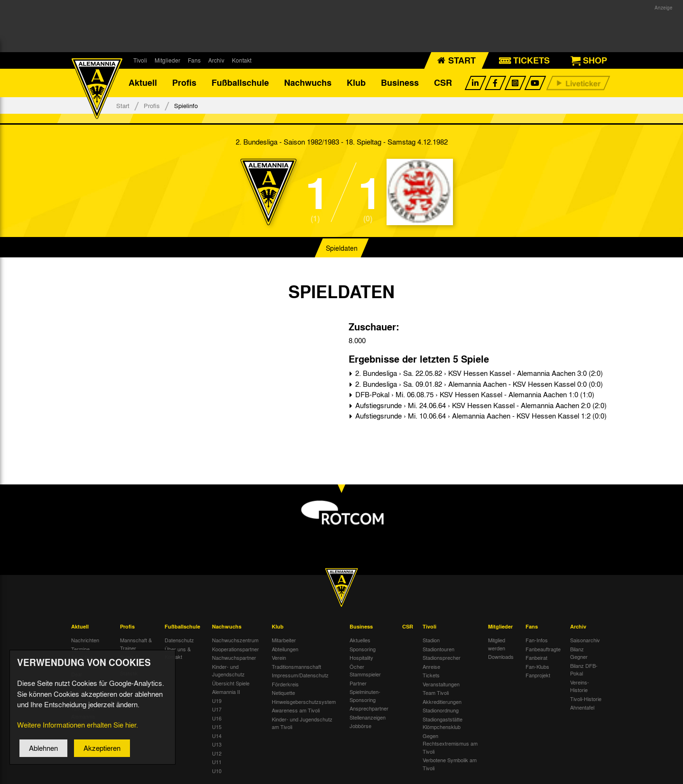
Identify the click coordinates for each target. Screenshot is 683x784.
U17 (217, 710)
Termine (80, 649)
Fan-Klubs (537, 666)
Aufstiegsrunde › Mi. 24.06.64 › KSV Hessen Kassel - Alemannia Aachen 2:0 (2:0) (480, 405)
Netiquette (283, 693)
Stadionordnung (441, 711)
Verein (279, 658)
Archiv (216, 60)
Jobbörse (360, 726)
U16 (217, 718)
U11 (217, 762)
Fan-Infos (537, 640)
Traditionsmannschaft (296, 666)
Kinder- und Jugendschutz (228, 670)
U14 (217, 736)
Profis (184, 83)
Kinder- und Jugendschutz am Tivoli (302, 723)
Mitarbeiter (284, 640)
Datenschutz (179, 640)
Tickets (431, 675)
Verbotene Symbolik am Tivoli (450, 764)
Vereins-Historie (580, 686)
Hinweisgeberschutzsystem (304, 702)
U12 (217, 753)
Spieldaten (342, 248)
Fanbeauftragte (543, 649)
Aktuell (143, 83)
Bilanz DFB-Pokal (584, 670)
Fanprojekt (538, 675)
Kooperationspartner (235, 649)
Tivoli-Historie (586, 699)
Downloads (501, 657)
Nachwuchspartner (234, 658)
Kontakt (242, 60)
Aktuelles (360, 640)
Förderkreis (285, 684)
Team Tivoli (436, 693)
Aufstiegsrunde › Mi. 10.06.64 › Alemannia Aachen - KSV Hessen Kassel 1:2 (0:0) (480, 416)
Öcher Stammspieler (365, 670)
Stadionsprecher (442, 658)
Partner (358, 683)
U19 (217, 701)
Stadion (431, 640)
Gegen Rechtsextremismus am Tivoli (450, 743)
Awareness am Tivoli (296, 711)
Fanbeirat (536, 658)
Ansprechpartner (369, 709)
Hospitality (361, 658)
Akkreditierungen (442, 702)
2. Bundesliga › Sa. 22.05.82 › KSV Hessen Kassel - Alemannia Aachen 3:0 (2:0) (478, 374)
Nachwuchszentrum (235, 640)
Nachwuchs (308, 83)
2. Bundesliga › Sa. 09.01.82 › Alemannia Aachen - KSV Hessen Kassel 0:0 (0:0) (478, 384)
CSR (443, 83)
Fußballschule (240, 83)
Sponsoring (363, 649)
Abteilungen (285, 649)
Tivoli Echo (84, 658)
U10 (217, 771)
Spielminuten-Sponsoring (365, 696)
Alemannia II (226, 692)
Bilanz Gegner (579, 653)
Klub (356, 83)
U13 (217, 745)
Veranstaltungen (441, 684)
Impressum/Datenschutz (300, 675)
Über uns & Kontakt (178, 653)
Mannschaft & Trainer (136, 644)
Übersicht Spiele (231, 683)
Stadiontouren (438, 649)
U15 (217, 727)
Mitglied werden (497, 644)
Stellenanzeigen (368, 717)
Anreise (431, 666)
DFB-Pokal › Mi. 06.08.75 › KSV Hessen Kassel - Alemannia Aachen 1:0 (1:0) (474, 395)
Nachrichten (85, 640)
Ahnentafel (582, 708)
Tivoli (140, 60)
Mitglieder (167, 60)
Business (400, 83)
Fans (194, 60)
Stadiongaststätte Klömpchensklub (443, 723)
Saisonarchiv (585, 640)
